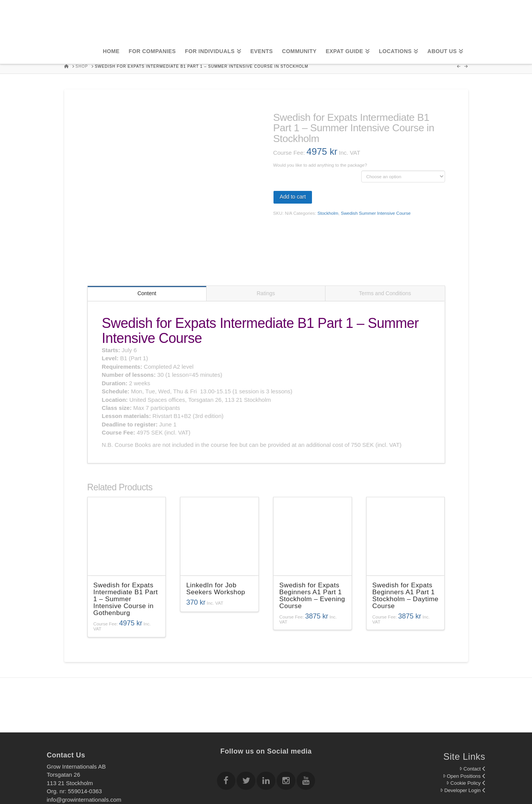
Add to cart (293, 197)
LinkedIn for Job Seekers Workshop (216, 539)
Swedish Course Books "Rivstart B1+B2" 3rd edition (315, 171)
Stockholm (328, 213)
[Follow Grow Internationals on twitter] (246, 732)
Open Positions (464, 726)
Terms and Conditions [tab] (385, 244)
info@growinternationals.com (84, 750)
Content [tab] (147, 244)
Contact (472, 719)
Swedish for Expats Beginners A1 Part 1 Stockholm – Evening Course (312, 546)
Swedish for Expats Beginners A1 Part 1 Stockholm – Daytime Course (405, 546)
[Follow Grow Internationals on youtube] (306, 732)
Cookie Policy (466, 733)
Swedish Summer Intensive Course (376, 213)
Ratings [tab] (266, 244)
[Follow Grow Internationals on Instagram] (286, 732)
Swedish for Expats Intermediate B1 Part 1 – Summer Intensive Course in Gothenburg (126, 549)
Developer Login (463, 741)
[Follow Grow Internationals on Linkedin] (266, 732)
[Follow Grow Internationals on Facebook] (226, 732)
